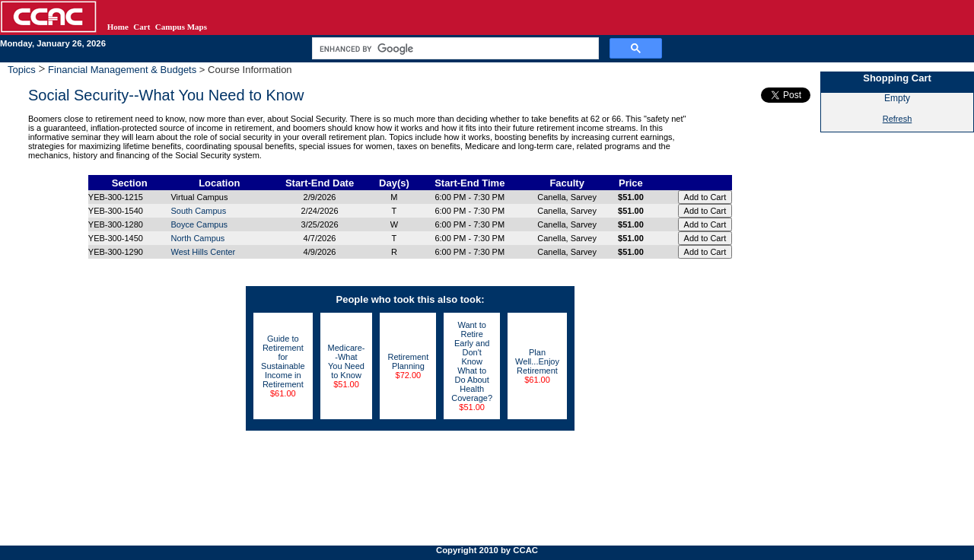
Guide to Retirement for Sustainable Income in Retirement (283, 361)
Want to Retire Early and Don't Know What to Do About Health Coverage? (472, 361)
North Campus (197, 238)
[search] (454, 49)
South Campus (198, 211)
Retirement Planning (408, 361)
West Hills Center (203, 252)
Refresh (898, 119)
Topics (23, 70)
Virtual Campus (199, 197)
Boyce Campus (199, 224)
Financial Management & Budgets (123, 70)
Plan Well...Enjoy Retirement (537, 361)
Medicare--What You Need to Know (347, 361)
